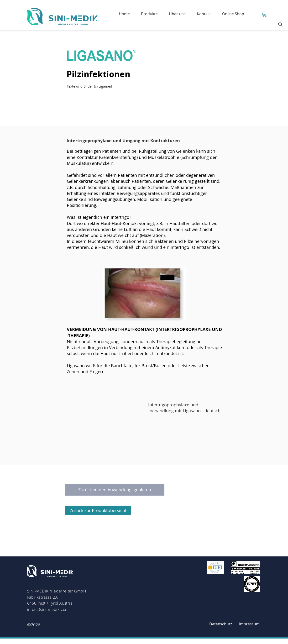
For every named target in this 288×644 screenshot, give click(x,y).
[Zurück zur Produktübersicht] (98, 510)
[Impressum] (249, 624)
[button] (265, 14)
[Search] (280, 25)
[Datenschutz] (221, 624)
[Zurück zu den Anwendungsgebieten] (115, 490)
